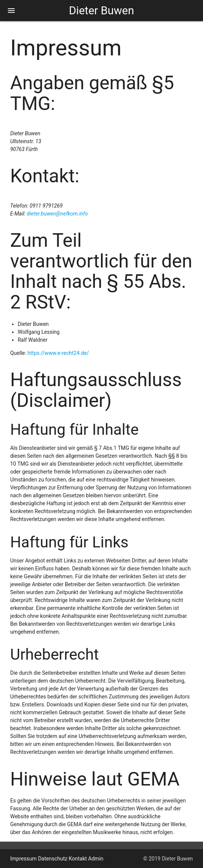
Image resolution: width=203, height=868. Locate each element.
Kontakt (78, 859)
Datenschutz (53, 859)
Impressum (23, 859)
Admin (96, 859)
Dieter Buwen (101, 11)
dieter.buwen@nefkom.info (57, 214)
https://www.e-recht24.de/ (58, 353)
